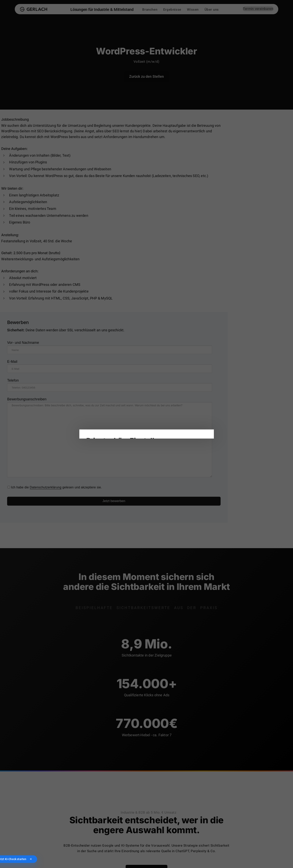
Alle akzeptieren (100, 476)
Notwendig (97, 426)
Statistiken (155, 426)
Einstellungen (138, 408)
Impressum (94, 491)
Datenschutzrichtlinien (111, 408)
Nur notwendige (128, 476)
